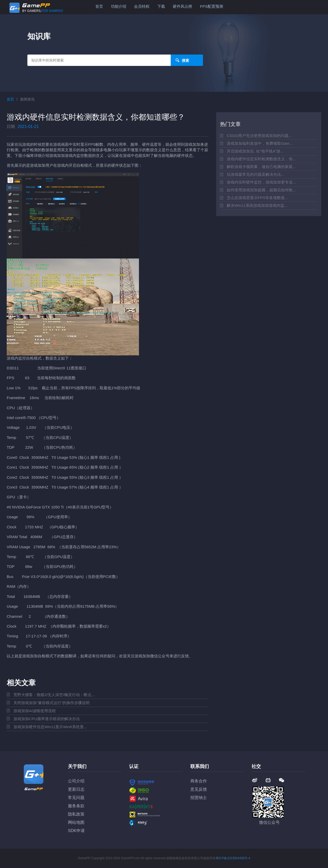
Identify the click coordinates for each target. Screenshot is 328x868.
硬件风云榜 (182, 6)
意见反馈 (199, 789)
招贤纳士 (199, 798)
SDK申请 (76, 831)
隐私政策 (76, 814)
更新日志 (76, 789)
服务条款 (76, 806)
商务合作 (199, 781)
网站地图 (76, 822)
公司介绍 (76, 781)
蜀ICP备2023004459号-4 (233, 858)
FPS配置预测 (211, 6)
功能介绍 (119, 6)
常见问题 (76, 798)
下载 (161, 6)
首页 (99, 6)
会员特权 (142, 6)
